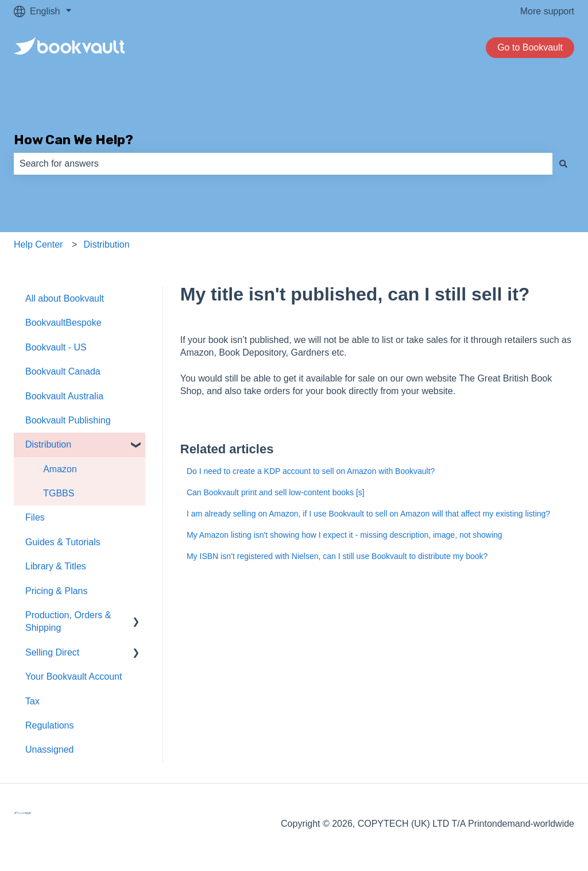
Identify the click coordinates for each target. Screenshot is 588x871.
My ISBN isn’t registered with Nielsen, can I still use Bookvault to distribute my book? (337, 556)
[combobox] (283, 164)
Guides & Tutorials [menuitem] (63, 542)
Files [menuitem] (35, 517)
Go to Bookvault (530, 47)
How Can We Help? (73, 140)
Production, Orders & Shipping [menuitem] (68, 621)
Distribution (107, 244)
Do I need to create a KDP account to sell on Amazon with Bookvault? (311, 471)
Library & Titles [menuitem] (56, 566)
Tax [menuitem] (32, 701)
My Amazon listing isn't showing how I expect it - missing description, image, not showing (345, 535)
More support (547, 11)
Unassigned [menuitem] (50, 749)
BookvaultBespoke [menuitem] (63, 323)
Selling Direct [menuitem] (52, 652)
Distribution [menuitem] (48, 444)
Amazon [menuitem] (60, 469)
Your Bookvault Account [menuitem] (73, 677)
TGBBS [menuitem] (59, 493)
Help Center (38, 244)
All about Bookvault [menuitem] (65, 298)
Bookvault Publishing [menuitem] (68, 420)
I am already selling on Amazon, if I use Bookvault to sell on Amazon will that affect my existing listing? (368, 514)
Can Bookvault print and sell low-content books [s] (276, 492)
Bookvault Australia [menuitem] (64, 396)
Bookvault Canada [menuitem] (63, 371)
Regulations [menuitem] (50, 725)
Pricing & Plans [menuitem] (57, 591)
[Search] (563, 164)
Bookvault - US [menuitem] (56, 347)
